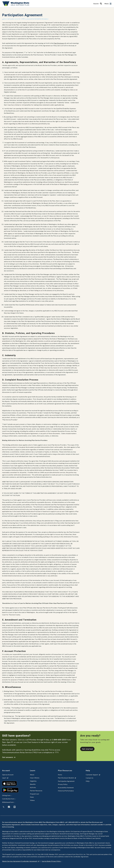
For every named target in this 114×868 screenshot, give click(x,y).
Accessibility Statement (66, 788)
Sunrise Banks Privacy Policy (52, 861)
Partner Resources (36, 791)
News (32, 797)
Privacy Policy (63, 784)
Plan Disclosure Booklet (67, 778)
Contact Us (90, 778)
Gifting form (7, 795)
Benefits (33, 784)
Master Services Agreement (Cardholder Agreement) (21, 861)
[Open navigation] (111, 4)
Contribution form (9, 799)
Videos (32, 800)
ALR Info (33, 787)
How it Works (35, 778)
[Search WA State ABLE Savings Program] (98, 4)
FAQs (88, 781)
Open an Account (8, 775)
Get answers (9, 757)
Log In (5, 778)
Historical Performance (66, 791)
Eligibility (33, 781)
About (32, 775)
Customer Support (93, 775)
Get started (87, 749)
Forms (60, 775)
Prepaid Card (35, 794)
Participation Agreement (66, 781)
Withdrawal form (9, 802)
